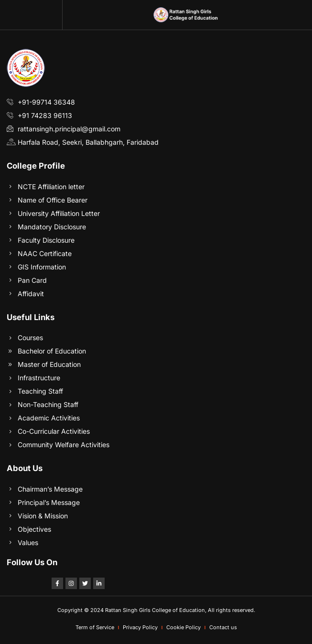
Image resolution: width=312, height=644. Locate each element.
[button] (31, 15)
